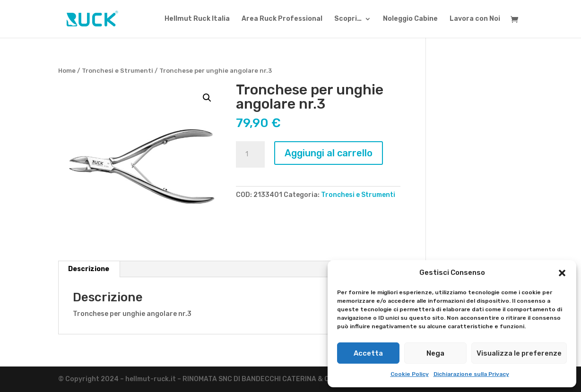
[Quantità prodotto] (250, 154)
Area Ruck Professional (282, 19)
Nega (435, 353)
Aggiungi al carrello (329, 153)
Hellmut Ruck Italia (197, 19)
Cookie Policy (410, 374)
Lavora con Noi (475, 19)
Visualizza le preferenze (519, 353)
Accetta (368, 353)
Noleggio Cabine (410, 19)
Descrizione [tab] (89, 269)
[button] (562, 273)
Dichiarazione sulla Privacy (471, 374)
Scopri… (348, 19)
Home (67, 71)
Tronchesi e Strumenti (117, 71)
